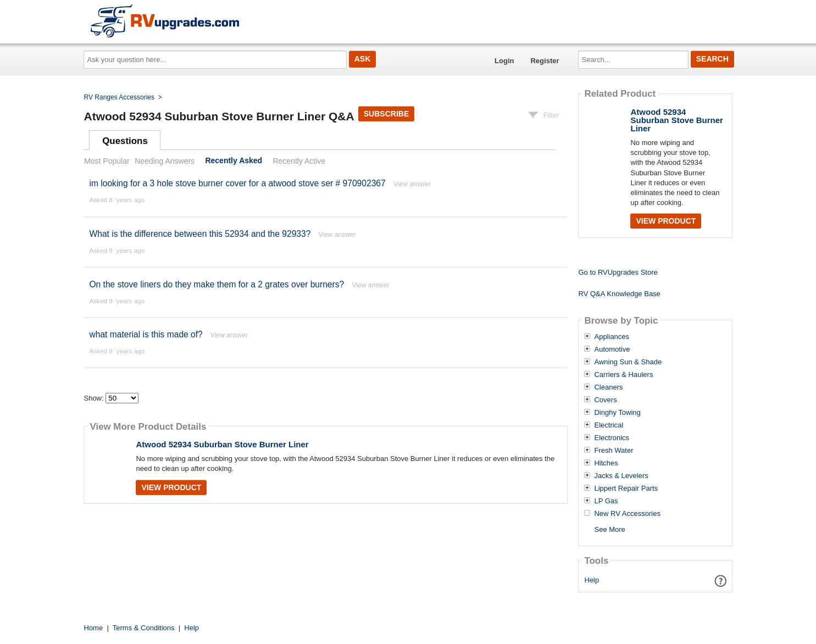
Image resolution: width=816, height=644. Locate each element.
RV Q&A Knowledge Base (619, 294)
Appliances (612, 337)
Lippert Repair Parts (626, 488)
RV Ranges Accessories (120, 97)
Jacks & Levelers (621, 476)
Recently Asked (234, 161)
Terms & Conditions (144, 628)
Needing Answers (165, 161)
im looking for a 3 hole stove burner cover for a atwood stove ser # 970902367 (237, 183)
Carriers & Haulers (623, 375)
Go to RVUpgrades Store (618, 272)
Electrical (609, 425)
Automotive (612, 349)
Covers (605, 400)
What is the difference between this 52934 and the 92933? (200, 234)
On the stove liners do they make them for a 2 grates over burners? (218, 284)
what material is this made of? (146, 334)
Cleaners (608, 387)
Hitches (606, 463)
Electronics (612, 438)
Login (504, 61)
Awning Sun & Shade (628, 362)
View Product (171, 487)
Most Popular (107, 161)
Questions (125, 141)
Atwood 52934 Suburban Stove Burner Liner (222, 444)
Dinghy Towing (617, 413)
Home (94, 628)
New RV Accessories (627, 514)
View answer (412, 184)
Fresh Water (614, 451)
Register (545, 61)
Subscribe (386, 114)
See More (609, 529)
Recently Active (299, 161)
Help (592, 580)
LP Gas (606, 501)
